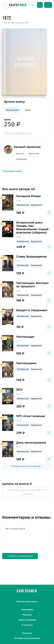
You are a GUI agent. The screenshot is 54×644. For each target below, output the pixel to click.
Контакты (27, 633)
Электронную (13, 110)
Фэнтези (20, 154)
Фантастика (34, 154)
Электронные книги (27, 602)
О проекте (27, 625)
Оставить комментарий (20, 556)
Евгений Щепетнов (27, 147)
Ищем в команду (27, 620)
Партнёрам (27, 610)
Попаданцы (21, 159)
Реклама (27, 615)
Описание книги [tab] (12, 171)
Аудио (28, 110)
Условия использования (27, 638)
